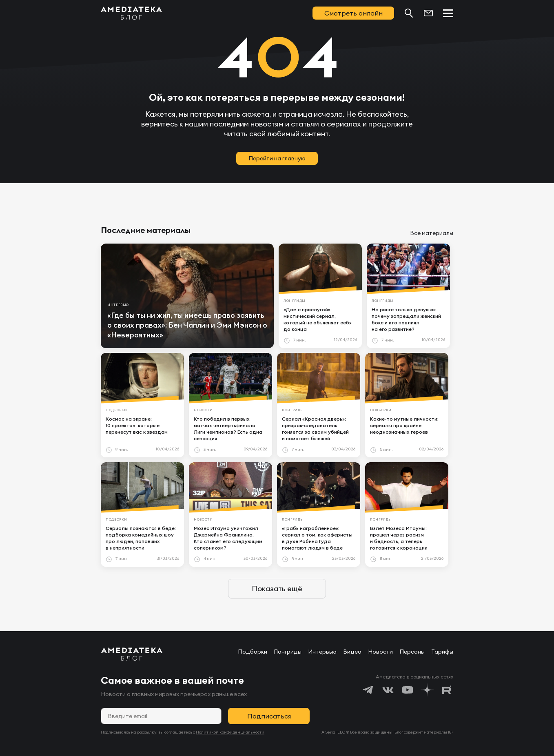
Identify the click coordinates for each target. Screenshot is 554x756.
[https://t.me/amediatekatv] (368, 690)
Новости (380, 652)
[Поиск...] (409, 13)
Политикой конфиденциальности (230, 732)
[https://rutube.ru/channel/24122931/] (447, 690)
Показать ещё (277, 589)
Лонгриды (288, 652)
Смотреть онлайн (353, 13)
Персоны (412, 652)
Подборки (253, 652)
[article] (187, 296)
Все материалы (432, 233)
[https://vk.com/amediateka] (388, 690)
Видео (352, 652)
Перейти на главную (277, 158)
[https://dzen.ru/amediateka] (427, 690)
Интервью (322, 652)
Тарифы (442, 652)
